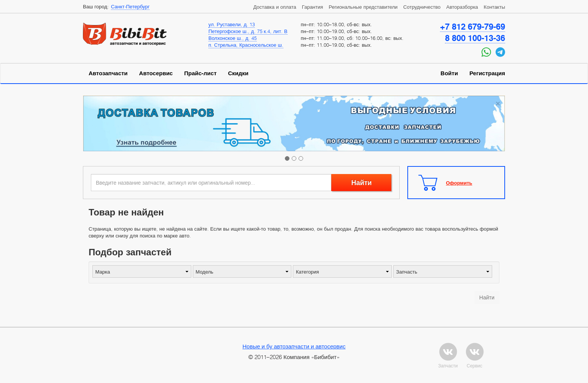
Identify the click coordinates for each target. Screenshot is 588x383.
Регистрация (487, 73)
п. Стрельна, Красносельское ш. (246, 45)
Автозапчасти (108, 73)
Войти (449, 73)
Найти (361, 183)
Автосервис (156, 73)
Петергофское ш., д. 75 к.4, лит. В (248, 31)
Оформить (459, 183)
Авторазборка (462, 7)
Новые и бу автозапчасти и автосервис (294, 346)
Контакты (494, 7)
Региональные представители (363, 7)
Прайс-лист (200, 73)
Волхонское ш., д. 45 (233, 38)
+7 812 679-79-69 (473, 27)
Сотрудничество (422, 7)
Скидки (238, 73)
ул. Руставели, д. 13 (232, 24)
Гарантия (312, 7)
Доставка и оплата (275, 7)
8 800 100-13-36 (475, 38)
